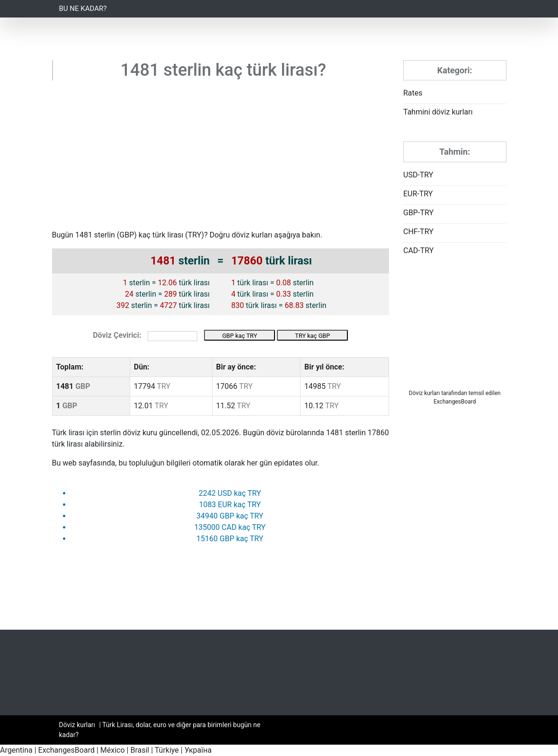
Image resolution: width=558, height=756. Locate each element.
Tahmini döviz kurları (438, 112)
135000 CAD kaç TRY (230, 527)
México (113, 750)
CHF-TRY (418, 232)
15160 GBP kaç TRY (230, 539)
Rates (413, 93)
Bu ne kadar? (83, 9)
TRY (195, 235)
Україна (198, 750)
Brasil (140, 750)
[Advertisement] (221, 158)
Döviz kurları (425, 393)
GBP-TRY (418, 213)
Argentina (16, 750)
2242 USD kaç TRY (230, 493)
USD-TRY (418, 175)
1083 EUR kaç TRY (230, 505)
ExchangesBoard (66, 750)
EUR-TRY (418, 194)
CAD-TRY (418, 251)
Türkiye (167, 750)
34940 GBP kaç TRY (230, 516)
